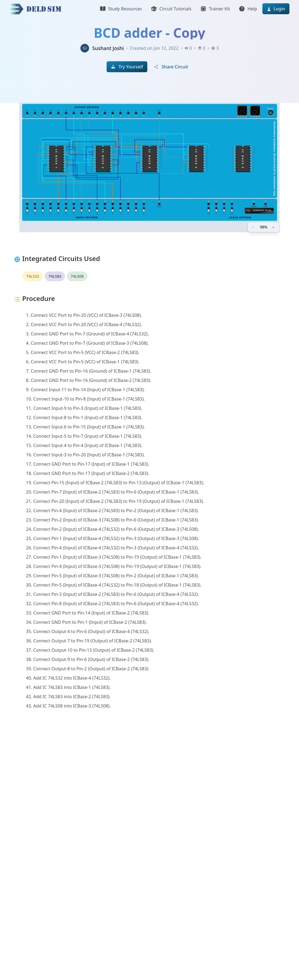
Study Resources (121, 9)
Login (276, 9)
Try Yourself (127, 67)
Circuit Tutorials (171, 9)
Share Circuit (171, 67)
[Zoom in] (274, 227)
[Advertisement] (149, 793)
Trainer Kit (215, 9)
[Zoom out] (253, 227)
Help (248, 9)
